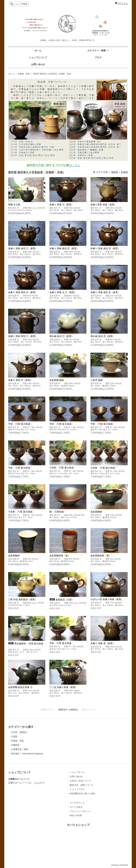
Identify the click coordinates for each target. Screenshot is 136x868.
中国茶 (14, 737)
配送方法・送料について (81, 785)
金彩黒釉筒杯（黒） (101, 556)
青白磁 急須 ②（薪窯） (103, 336)
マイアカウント (77, 803)
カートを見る (76, 807)
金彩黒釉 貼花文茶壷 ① (20, 687)
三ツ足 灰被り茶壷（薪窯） (64, 687)
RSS (72, 816)
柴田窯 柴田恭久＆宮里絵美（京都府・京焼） (53, 74)
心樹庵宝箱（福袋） (21, 749)
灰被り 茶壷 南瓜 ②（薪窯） (64, 248)
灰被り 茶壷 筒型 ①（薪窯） (23, 336)
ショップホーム (77, 772)
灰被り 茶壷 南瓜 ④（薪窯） (23, 292)
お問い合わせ (38, 64)
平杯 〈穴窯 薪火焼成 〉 (21, 424)
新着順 (124, 172)
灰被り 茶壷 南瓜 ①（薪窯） (23, 248)
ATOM (79, 816)
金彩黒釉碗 (96, 512)
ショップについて (38, 57)
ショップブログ (77, 789)
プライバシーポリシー (80, 811)
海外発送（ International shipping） (28, 754)
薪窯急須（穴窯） (62, 600)
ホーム (38, 51)
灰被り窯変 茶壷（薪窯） (104, 205)
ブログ (98, 57)
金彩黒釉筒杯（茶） (60, 556)
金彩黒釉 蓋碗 (57, 380)
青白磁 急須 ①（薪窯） (62, 336)
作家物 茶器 (24, 74)
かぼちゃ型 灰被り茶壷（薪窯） (107, 599)
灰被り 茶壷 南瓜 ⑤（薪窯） (105, 292)
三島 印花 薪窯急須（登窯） (23, 599)
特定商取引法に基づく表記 (83, 794)
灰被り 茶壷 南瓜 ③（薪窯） (105, 248)
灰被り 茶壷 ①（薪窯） (62, 205)
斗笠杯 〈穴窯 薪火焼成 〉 (63, 468)
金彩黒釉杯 (14, 556)
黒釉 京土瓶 (14, 205)
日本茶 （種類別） (20, 732)
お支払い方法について (80, 781)
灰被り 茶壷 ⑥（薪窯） (103, 643)
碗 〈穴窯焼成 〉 (58, 512)
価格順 (114, 172)
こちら (76, 165)
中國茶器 (15, 745)
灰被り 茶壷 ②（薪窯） (20, 380)
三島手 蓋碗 (97, 380)
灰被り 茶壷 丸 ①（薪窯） (63, 292)
